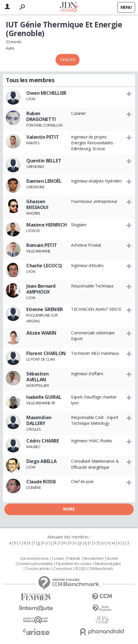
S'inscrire (68, 59)
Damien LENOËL (44, 181)
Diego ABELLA (42, 461)
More (69, 509)
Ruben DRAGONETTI (41, 116)
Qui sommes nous (34, 559)
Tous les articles (38, 569)
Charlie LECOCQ (44, 266)
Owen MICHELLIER (46, 93)
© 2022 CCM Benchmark (94, 569)
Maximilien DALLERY (39, 420)
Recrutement (93, 559)
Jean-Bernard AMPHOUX (41, 289)
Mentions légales (108, 564)
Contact (58, 559)
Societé (112, 559)
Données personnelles (35, 564)
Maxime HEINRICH (47, 225)
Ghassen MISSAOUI (37, 204)
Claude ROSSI (41, 482)
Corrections (63, 569)
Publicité (74, 559)
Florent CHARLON (46, 353)
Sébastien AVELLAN (37, 377)
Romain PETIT (42, 245)
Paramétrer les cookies (74, 564)
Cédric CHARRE (43, 441)
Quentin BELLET (44, 161)
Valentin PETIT (43, 137)
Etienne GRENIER (45, 309)
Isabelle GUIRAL (44, 397)
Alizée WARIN (41, 333)
